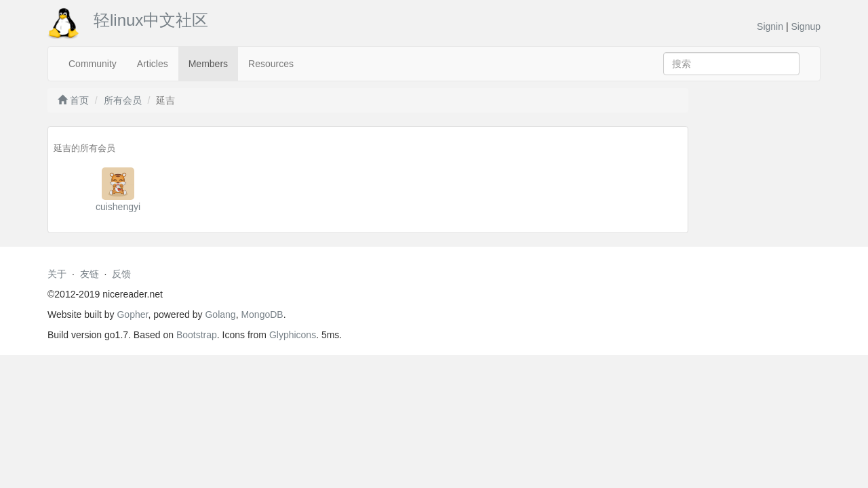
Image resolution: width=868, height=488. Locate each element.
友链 (90, 274)
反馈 (121, 274)
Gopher (132, 314)
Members (208, 64)
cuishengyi (118, 207)
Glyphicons (293, 335)
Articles (153, 64)
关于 (57, 274)
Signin (770, 26)
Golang (220, 314)
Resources (271, 64)
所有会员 (123, 100)
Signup (806, 26)
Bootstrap (197, 335)
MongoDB (262, 314)
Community (93, 64)
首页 (73, 100)
